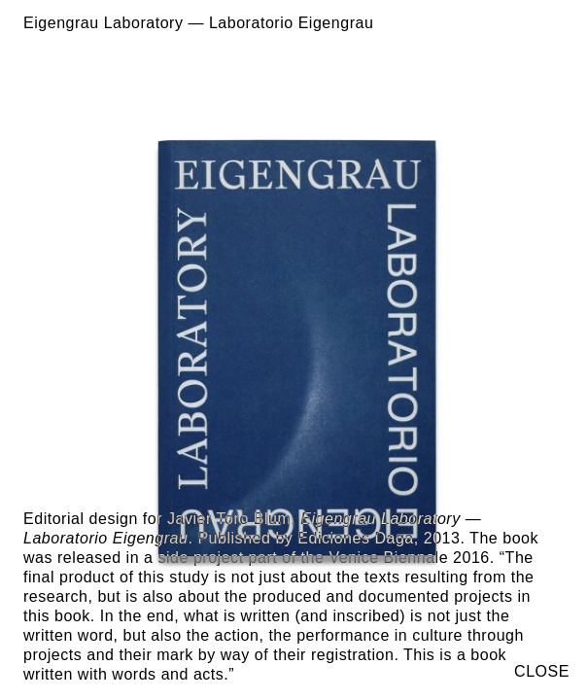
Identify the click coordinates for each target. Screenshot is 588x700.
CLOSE (542, 672)
